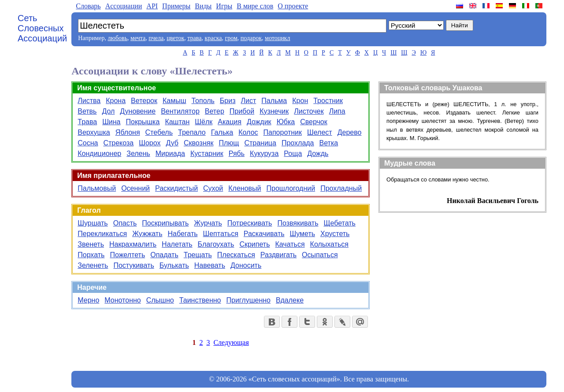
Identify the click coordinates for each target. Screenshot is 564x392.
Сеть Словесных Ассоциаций (42, 28)
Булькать (174, 265)
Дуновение (138, 111)
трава (194, 38)
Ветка (329, 143)
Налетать (177, 244)
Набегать (183, 234)
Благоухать (216, 244)
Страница (260, 143)
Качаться (290, 244)
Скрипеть (254, 244)
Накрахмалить (133, 244)
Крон (300, 101)
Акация (230, 122)
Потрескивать (250, 223)
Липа (337, 111)
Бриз (228, 101)
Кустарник (207, 153)
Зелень (138, 153)
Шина (111, 122)
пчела (156, 38)
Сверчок (314, 122)
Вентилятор (180, 111)
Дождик (259, 122)
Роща (293, 153)
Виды (203, 6)
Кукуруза (264, 153)
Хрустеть (335, 234)
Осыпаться (320, 255)
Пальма (274, 101)
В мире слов (255, 6)
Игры (224, 6)
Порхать (91, 255)
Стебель (159, 132)
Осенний (135, 188)
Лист (249, 101)
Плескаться (236, 255)
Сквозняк (199, 143)
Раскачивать (264, 234)
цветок (175, 38)
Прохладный (341, 188)
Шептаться (221, 234)
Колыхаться (329, 244)
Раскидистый (176, 188)
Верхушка (94, 132)
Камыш (174, 101)
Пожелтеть (127, 255)
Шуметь (303, 234)
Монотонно (122, 300)
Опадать (164, 255)
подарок (251, 38)
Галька (222, 132)
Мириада (170, 153)
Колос (248, 132)
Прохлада (298, 143)
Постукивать (134, 265)
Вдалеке (290, 300)
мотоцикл (277, 38)
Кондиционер (99, 153)
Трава (87, 122)
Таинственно (200, 300)
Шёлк (204, 122)
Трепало (192, 132)
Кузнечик (274, 111)
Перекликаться (102, 234)
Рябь (237, 153)
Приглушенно (249, 300)
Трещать (198, 255)
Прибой (242, 111)
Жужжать (147, 234)
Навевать (210, 265)
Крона (116, 101)
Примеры (176, 6)
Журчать (208, 223)
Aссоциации (124, 6)
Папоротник (283, 132)
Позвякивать (298, 223)
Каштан (177, 122)
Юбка (286, 122)
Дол (108, 111)
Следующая (231, 342)
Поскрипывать (165, 223)
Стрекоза (118, 143)
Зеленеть (93, 265)
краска (213, 38)
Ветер (215, 111)
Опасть (125, 223)
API (152, 6)
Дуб (172, 143)
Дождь (318, 153)
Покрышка (143, 122)
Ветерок (144, 101)
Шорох (150, 143)
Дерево (350, 132)
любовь (117, 38)
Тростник (328, 101)
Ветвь (87, 111)
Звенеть (91, 244)
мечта (138, 38)
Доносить (246, 265)
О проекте (293, 6)
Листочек (309, 111)
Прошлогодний (291, 188)
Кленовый (245, 188)
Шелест (320, 132)
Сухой (213, 188)
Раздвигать (278, 255)
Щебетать (339, 223)
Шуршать (93, 223)
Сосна (88, 143)
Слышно (160, 300)
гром (231, 38)
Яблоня (128, 132)
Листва (89, 101)
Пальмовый (97, 188)
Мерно (88, 300)
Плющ (229, 143)
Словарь (88, 6)
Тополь (203, 101)
